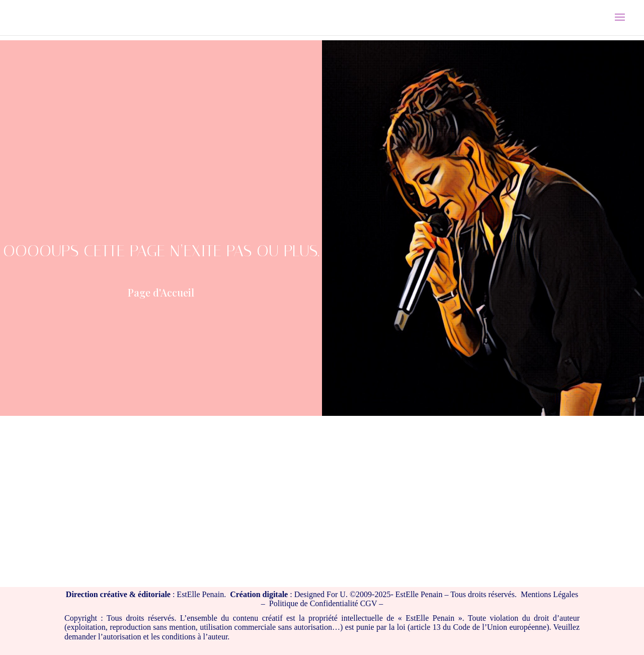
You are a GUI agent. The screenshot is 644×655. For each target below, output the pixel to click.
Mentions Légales (549, 594)
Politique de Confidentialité (314, 603)
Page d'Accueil (161, 292)
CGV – (372, 603)
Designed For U (320, 594)
